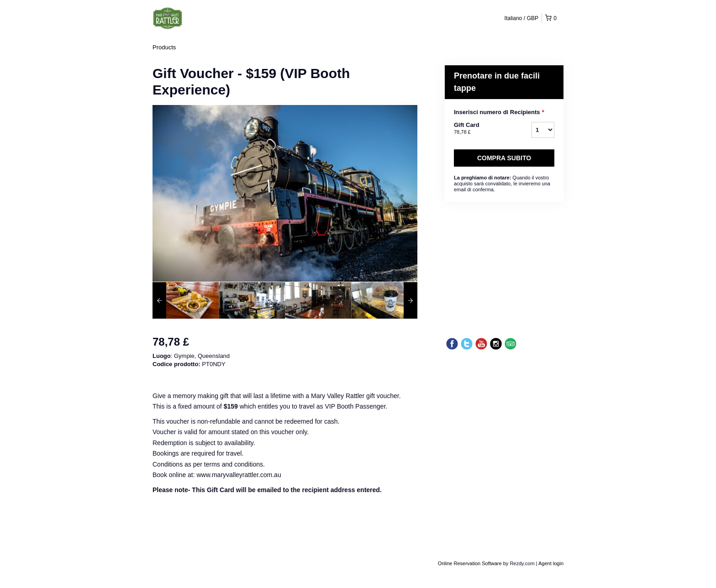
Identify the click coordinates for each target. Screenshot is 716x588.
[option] (186, 300)
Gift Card (481, 129)
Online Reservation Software (470, 563)
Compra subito (504, 158)
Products (164, 47)
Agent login (551, 563)
